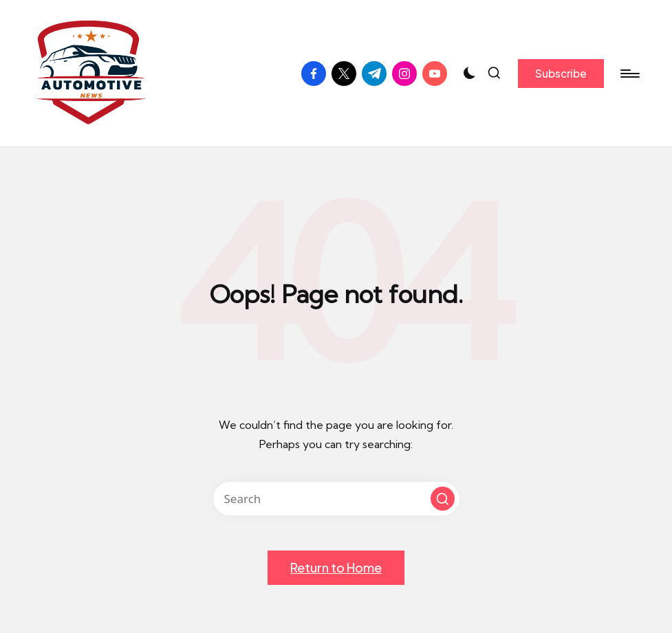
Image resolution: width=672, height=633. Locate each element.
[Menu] (629, 74)
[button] (561, 74)
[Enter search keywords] (336, 499)
